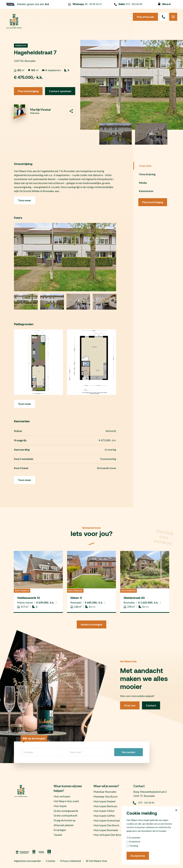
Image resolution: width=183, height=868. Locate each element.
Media (143, 183)
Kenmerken (146, 191)
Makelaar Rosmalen (105, 792)
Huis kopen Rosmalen (106, 830)
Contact (151, 705)
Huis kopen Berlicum (105, 806)
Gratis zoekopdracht (66, 815)
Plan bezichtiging (28, 91)
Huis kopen (60, 806)
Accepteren (138, 856)
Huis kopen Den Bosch (106, 825)
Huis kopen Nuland (104, 801)
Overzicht (145, 166)
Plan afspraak (145, 17)
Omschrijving (147, 174)
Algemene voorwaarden (27, 861)
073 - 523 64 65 (128, 4)
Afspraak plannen (64, 825)
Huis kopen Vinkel (104, 811)
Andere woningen (91, 624)
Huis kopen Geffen (104, 816)
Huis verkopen (62, 796)
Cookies (51, 861)
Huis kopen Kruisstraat (107, 820)
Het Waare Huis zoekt (66, 801)
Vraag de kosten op (65, 820)
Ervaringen (60, 830)
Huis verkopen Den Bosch (108, 835)
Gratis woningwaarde (66, 811)
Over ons (130, 705)
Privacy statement (71, 861)
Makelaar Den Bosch (105, 796)
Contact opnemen (60, 91)
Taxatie (58, 835)
